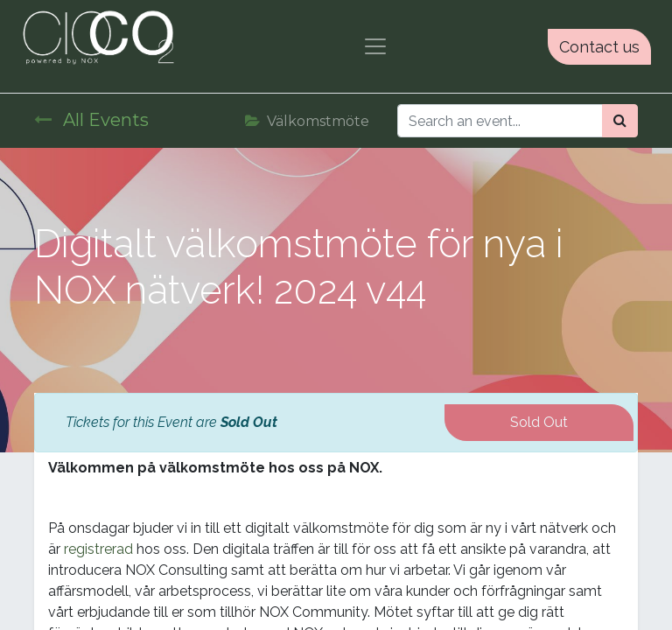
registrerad (98, 549)
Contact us (599, 47)
